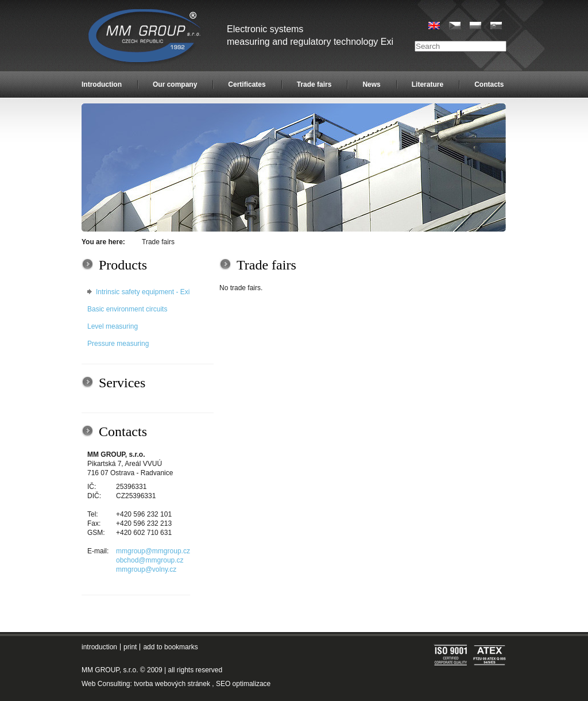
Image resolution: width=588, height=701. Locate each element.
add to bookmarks (170, 647)
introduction (99, 647)
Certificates (247, 84)
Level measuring (113, 326)
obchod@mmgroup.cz (150, 560)
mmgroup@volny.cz (146, 569)
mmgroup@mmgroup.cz (153, 551)
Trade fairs (314, 84)
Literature (428, 84)
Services (122, 383)
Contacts (489, 84)
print (130, 647)
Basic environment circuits (127, 309)
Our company (175, 84)
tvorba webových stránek (172, 684)
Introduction (102, 84)
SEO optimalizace (243, 684)
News (371, 84)
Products (123, 265)
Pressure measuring (118, 344)
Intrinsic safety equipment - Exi (143, 292)
